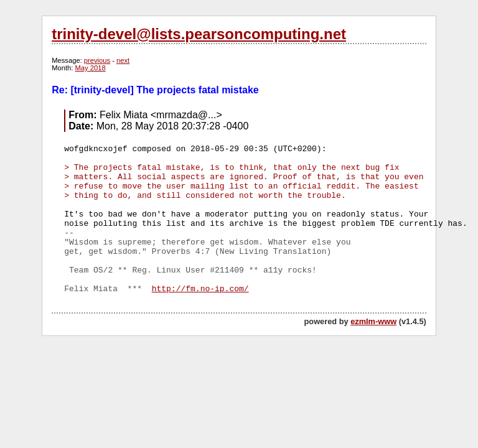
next (123, 60)
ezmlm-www (373, 321)
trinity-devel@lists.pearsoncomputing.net (199, 34)
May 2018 (91, 68)
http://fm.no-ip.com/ (200, 289)
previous (97, 60)
